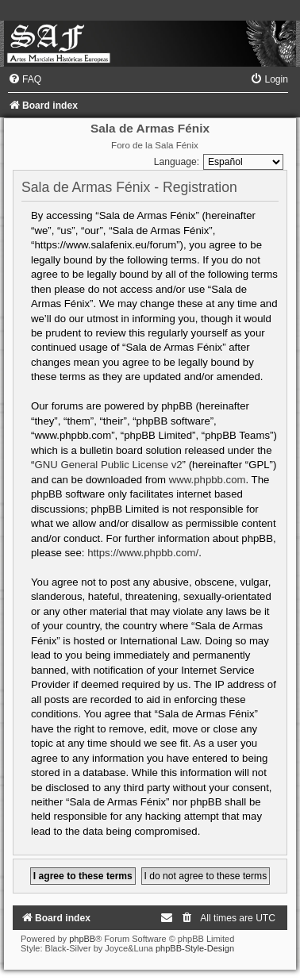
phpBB (82, 939)
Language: (177, 162)
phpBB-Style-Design (195, 948)
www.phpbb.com (208, 480)
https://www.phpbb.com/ (143, 553)
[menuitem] (25, 79)
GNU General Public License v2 (108, 465)
